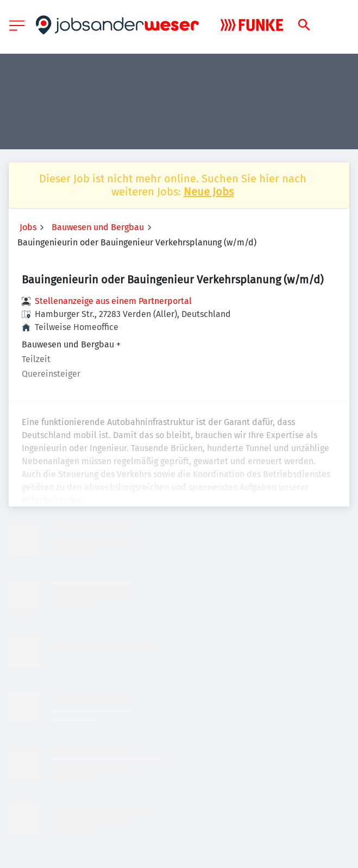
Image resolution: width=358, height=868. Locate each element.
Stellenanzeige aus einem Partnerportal (113, 301)
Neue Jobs (209, 192)
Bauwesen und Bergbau (98, 227)
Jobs (28, 227)
